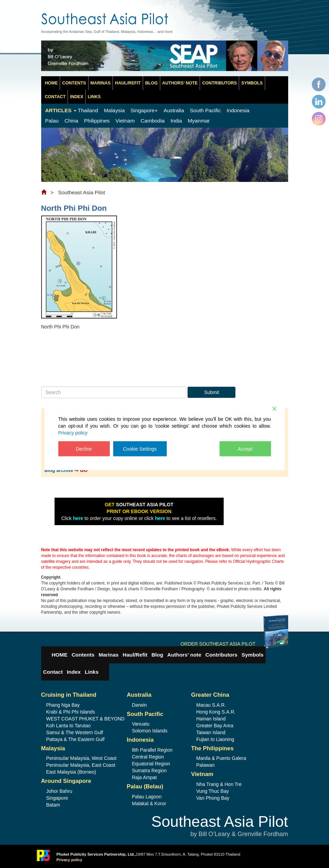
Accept (245, 449)
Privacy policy (73, 432)
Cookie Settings (140, 449)
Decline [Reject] (84, 449)
